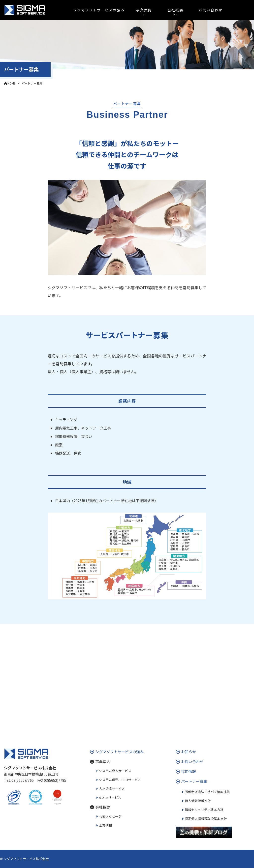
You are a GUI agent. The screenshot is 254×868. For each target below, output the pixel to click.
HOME (10, 83)
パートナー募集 (32, 83)
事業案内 (144, 10)
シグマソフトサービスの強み (99, 10)
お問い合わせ (211, 10)
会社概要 (175, 10)
